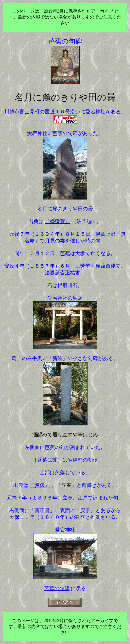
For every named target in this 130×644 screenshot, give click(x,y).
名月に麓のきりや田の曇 (65, 209)
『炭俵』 (40, 485)
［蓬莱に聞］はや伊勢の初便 (65, 460)
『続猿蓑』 (57, 221)
